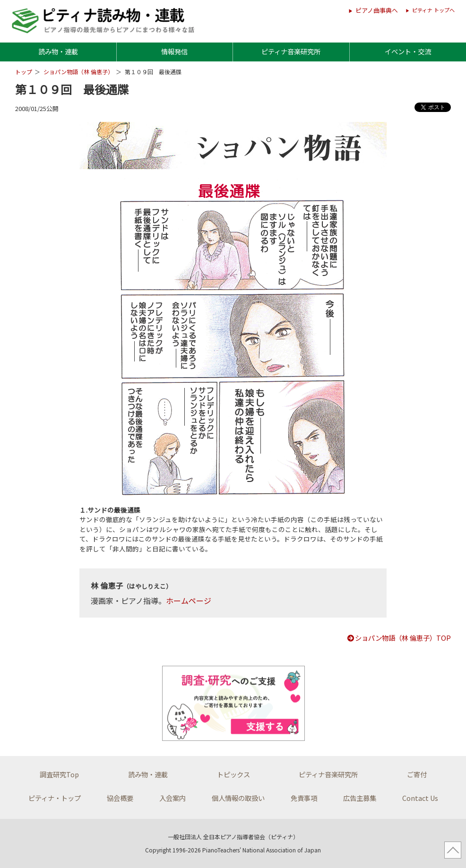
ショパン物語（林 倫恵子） (78, 72)
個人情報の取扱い (238, 798)
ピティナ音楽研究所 (291, 51)
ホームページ (189, 601)
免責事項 (304, 798)
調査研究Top (59, 774)
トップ (24, 72)
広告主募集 (360, 798)
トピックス (233, 774)
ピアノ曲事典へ (377, 10)
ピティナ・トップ (55, 798)
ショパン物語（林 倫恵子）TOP (399, 638)
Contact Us (420, 798)
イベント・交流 (408, 51)
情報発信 (174, 51)
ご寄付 (417, 774)
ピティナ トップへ (433, 10)
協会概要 (120, 798)
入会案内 (173, 798)
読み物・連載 (58, 51)
